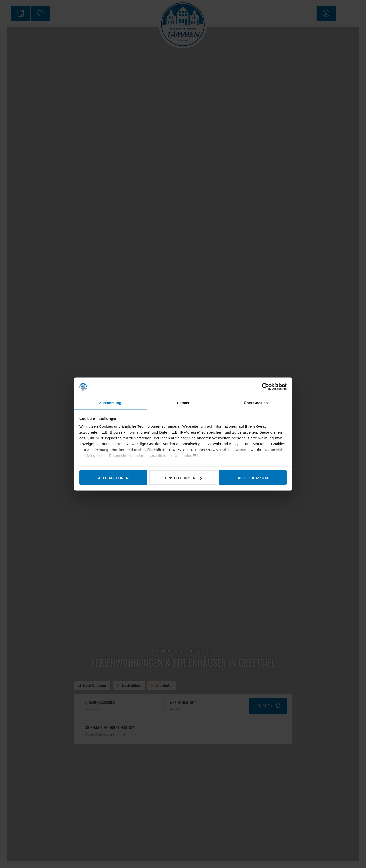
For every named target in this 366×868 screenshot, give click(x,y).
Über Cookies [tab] (256, 403)
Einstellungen (183, 478)
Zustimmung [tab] (110, 403)
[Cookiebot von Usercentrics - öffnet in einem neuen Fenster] (265, 387)
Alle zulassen (253, 478)
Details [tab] (183, 403)
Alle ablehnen (113, 478)
